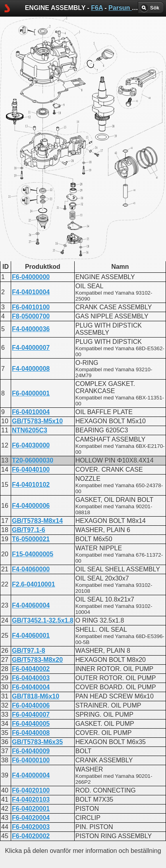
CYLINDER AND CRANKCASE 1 (86, 219)
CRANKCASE (58, 190)
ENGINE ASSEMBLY (69, 205)
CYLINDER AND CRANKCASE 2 (86, 226)
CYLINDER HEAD (64, 198)
